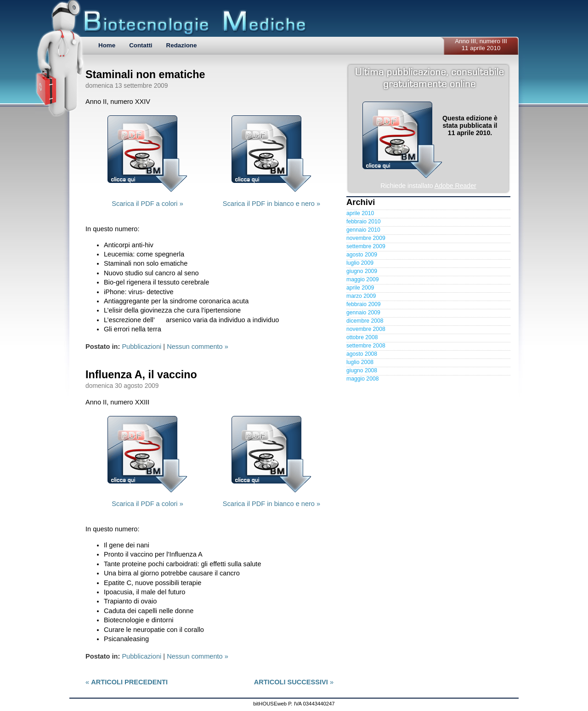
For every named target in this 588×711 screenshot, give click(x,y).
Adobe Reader (455, 186)
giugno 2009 (362, 271)
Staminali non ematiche (145, 74)
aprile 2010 (360, 213)
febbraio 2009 (364, 304)
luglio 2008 (360, 362)
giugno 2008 (362, 370)
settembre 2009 (366, 246)
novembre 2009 (366, 238)
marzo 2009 (361, 296)
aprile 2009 (360, 288)
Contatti (141, 45)
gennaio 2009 (363, 313)
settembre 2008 (366, 346)
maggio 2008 (362, 379)
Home (107, 45)
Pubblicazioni (141, 347)
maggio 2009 (362, 279)
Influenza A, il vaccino (141, 375)
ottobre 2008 (362, 337)
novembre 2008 (366, 329)
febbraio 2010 (364, 222)
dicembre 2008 (365, 321)
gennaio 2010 (363, 230)
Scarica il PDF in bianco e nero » (271, 204)
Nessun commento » (198, 347)
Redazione (182, 45)
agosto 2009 (362, 255)
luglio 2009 (360, 263)
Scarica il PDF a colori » (147, 204)
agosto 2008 (362, 354)
